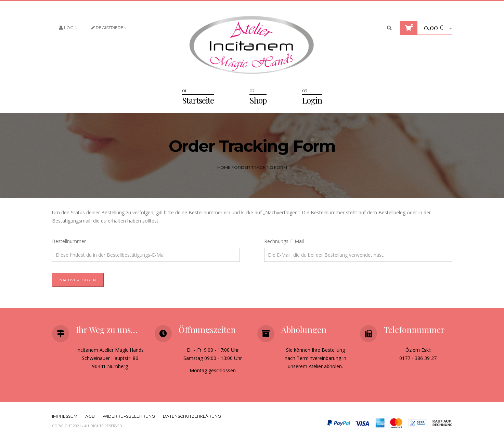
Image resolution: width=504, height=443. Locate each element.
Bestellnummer (69, 241)
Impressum (65, 416)
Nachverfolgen (78, 280)
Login (68, 28)
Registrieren (109, 28)
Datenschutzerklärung (192, 416)
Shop (258, 100)
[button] (435, 28)
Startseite (198, 100)
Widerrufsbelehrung (129, 416)
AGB (90, 416)
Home (224, 167)
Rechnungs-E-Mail (284, 241)
